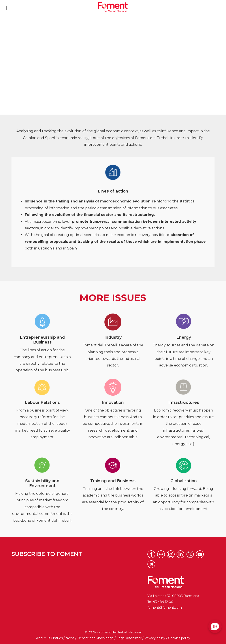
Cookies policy (179, 638)
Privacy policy (155, 638)
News (70, 638)
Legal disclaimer (129, 638)
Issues (58, 638)
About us (43, 638)
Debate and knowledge (95, 638)
